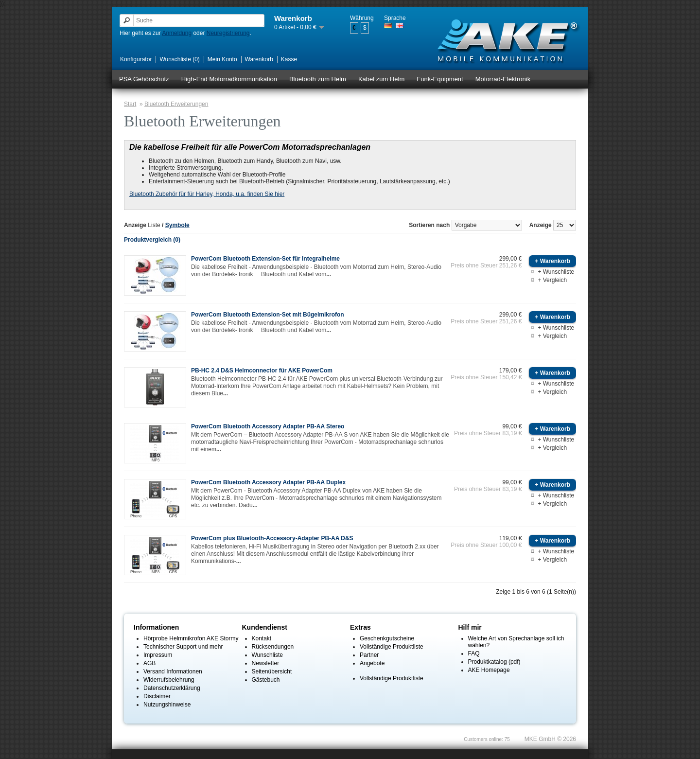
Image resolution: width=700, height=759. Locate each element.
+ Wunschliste (556, 272)
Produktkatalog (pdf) (494, 662)
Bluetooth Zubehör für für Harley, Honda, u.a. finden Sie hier (207, 194)
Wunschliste (267, 655)
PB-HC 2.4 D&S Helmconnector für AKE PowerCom (262, 371)
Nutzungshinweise (167, 705)
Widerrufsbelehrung (169, 680)
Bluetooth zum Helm (318, 79)
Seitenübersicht (272, 671)
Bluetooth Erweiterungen (176, 104)
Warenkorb (259, 59)
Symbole (177, 225)
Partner (369, 655)
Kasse (289, 59)
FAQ (474, 653)
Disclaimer (157, 696)
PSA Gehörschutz (144, 79)
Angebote (372, 663)
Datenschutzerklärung (172, 688)
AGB (149, 663)
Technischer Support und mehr (183, 647)
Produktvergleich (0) (152, 240)
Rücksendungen (273, 647)
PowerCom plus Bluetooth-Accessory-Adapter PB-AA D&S (272, 538)
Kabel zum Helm (381, 79)
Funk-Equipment (440, 79)
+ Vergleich (552, 280)
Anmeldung (177, 33)
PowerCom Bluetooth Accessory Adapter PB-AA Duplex (268, 482)
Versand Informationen (173, 671)
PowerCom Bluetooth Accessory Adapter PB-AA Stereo (268, 426)
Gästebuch (266, 680)
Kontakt (262, 638)
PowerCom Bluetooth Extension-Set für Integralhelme (265, 259)
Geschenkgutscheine (387, 638)
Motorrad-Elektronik (503, 79)
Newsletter (266, 663)
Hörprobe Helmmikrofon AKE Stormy (191, 638)
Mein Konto (222, 59)
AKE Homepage (489, 670)
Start (130, 104)
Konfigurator (136, 59)
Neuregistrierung (228, 33)
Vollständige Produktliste (392, 647)
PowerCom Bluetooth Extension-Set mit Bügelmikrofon (268, 315)
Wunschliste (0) (179, 59)
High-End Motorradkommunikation (229, 79)
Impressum (158, 655)
